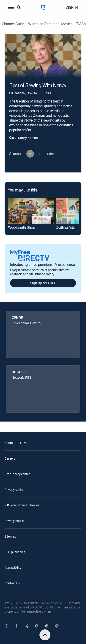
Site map (11, 536)
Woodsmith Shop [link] (22, 227)
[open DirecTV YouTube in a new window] (47, 626)
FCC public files (15, 552)
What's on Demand (43, 24)
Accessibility (13, 568)
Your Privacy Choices (25, 505)
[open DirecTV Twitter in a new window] (27, 626)
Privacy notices (15, 521)
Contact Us (12, 583)
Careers (10, 458)
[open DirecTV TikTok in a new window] (57, 626)
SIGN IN (72, 7)
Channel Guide (13, 24)
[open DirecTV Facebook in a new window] (17, 626)
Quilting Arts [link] (65, 227)
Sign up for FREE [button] (43, 283)
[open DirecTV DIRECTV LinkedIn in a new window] (6, 626)
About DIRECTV (15, 443)
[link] (31, 211)
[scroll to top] (45, 635)
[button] (11, 7)
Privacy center (14, 490)
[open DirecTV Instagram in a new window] (37, 626)
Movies (67, 24)
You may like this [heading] (22, 190)
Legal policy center (17, 474)
